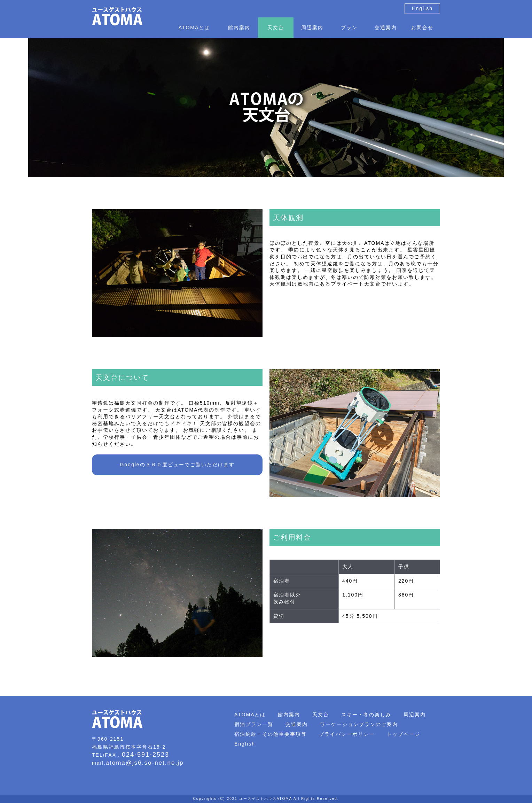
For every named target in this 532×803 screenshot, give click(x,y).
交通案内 (386, 28)
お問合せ (422, 28)
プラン (349, 28)
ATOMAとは (194, 28)
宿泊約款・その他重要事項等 (271, 734)
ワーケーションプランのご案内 (359, 724)
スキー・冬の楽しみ (366, 715)
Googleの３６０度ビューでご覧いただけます (177, 465)
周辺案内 (312, 28)
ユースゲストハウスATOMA (266, 799)
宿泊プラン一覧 (254, 724)
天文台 (276, 28)
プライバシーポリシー (347, 734)
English (422, 8)
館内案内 (239, 28)
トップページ (404, 734)
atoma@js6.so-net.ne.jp (145, 763)
